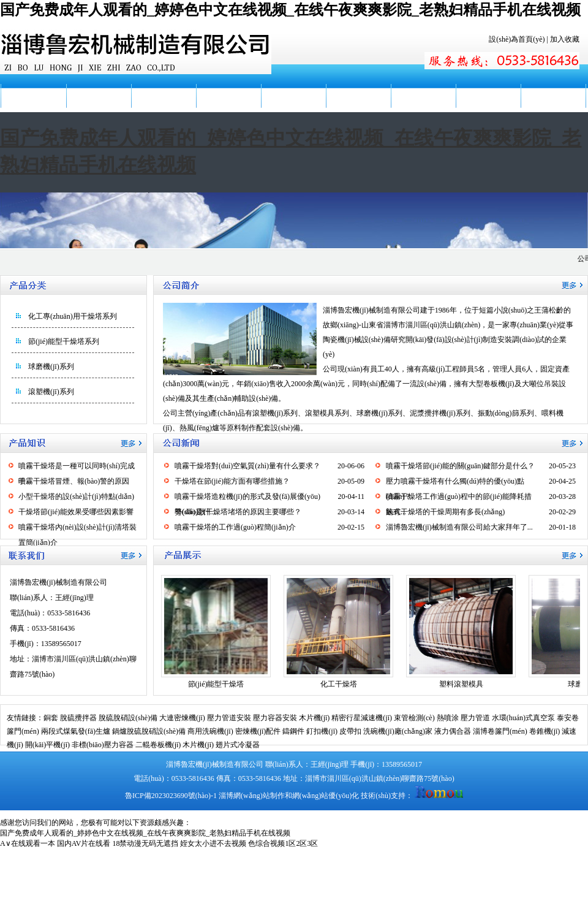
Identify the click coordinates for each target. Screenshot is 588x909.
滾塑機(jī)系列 (51, 392)
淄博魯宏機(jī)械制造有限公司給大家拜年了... (459, 527)
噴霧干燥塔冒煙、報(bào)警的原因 (74, 481)
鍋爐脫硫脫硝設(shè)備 (149, 731)
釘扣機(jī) (322, 731)
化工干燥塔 (339, 684)
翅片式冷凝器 (238, 745)
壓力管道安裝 (229, 718)
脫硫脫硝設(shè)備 (128, 718)
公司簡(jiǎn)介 (99, 96)
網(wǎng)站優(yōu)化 (326, 796)
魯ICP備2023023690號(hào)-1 (171, 796)
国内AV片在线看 (84, 843)
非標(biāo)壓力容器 (103, 745)
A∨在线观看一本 (28, 843)
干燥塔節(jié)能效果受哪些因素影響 (76, 512)
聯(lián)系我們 (553, 96)
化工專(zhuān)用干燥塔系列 (73, 316)
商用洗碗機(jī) (210, 731)
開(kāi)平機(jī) (47, 745)
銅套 (51, 718)
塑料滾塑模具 (461, 684)
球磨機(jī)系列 (51, 367)
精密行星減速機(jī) (362, 718)
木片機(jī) (315, 718)
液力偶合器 (453, 731)
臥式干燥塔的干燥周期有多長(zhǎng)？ (445, 512)
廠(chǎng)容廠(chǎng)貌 (358, 108)
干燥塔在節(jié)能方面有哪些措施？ (232, 481)
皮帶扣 (350, 731)
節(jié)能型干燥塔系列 (64, 341)
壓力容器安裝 (275, 718)
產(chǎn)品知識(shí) (293, 108)
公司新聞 (164, 96)
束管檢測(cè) (414, 718)
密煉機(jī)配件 (258, 731)
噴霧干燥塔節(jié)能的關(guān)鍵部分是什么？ (460, 466)
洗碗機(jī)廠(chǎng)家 (398, 731)
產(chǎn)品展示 (228, 96)
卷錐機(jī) (545, 731)
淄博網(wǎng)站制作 (252, 796)
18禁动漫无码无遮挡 (145, 843)
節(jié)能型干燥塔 (216, 684)
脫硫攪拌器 (78, 718)
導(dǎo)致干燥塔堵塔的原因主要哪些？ (238, 512)
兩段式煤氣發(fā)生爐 (76, 731)
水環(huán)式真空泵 (523, 718)
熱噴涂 (448, 718)
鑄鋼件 (293, 731)
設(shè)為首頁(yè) (517, 39)
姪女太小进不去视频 (213, 843)
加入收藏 (565, 39)
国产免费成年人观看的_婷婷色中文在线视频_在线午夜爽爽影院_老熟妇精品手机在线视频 (290, 10)
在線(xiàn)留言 (488, 96)
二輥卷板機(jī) (158, 745)
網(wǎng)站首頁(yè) (33, 108)
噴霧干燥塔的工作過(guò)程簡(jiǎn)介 (235, 527)
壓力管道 (475, 718)
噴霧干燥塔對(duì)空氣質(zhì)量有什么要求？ (247, 466)
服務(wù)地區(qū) (423, 108)
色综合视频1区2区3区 (283, 843)
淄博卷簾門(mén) (500, 731)
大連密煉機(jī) (182, 718)
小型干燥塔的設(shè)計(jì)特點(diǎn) (76, 496)
